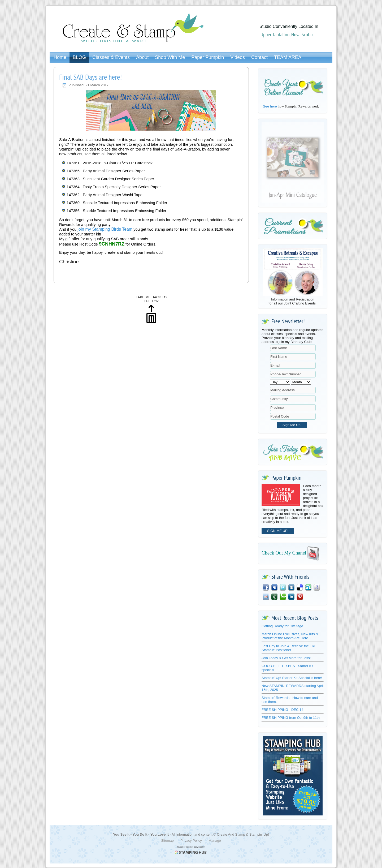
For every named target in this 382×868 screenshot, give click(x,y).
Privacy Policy (191, 841)
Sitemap (167, 841)
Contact (259, 57)
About (142, 57)
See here (270, 106)
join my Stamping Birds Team (105, 229)
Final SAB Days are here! (90, 77)
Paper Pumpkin (208, 57)
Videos (238, 57)
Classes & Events (111, 57)
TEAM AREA (288, 57)
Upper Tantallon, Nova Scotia (287, 35)
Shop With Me (170, 57)
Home (60, 57)
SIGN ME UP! (278, 531)
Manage (215, 841)
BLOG (79, 57)
